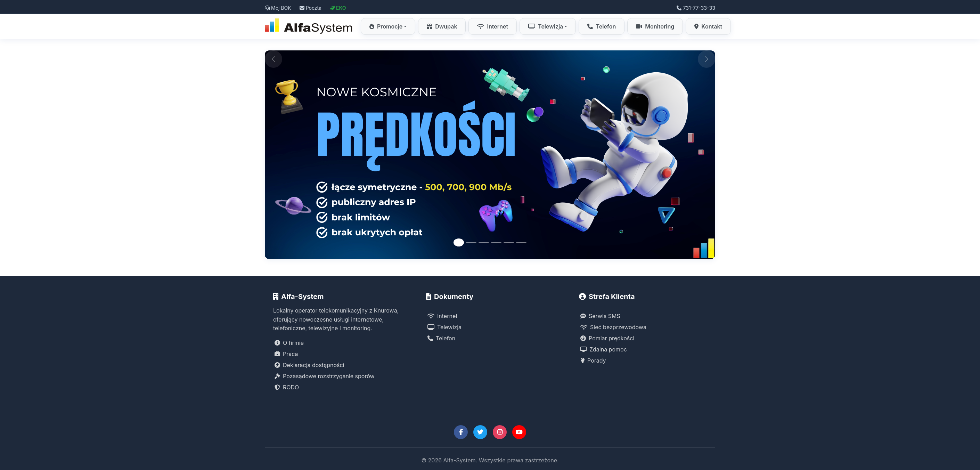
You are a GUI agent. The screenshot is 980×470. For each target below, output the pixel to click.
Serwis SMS (600, 316)
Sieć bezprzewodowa (613, 327)
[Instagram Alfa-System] (500, 432)
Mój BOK (278, 8)
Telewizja (546, 26)
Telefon (602, 26)
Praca (286, 354)
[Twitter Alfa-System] (480, 432)
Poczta (311, 8)
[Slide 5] (509, 242)
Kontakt (708, 26)
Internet (493, 26)
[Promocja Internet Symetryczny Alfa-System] (490, 155)
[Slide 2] (471, 242)
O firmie (289, 343)
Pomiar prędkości (607, 338)
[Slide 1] (459, 242)
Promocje (386, 26)
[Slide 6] (521, 242)
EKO (338, 8)
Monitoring (655, 26)
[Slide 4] (496, 242)
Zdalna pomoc (604, 349)
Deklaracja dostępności (309, 365)
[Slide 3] (484, 242)
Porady (593, 360)
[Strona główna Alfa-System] (309, 26)
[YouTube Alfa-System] (519, 432)
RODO (287, 387)
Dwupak (442, 26)
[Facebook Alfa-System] (461, 432)
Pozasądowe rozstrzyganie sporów (325, 376)
